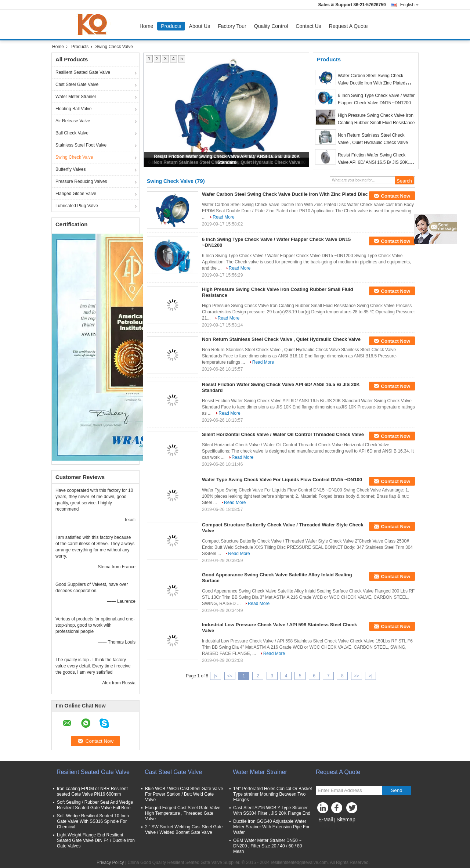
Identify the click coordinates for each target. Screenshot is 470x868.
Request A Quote (348, 26)
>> (357, 676)
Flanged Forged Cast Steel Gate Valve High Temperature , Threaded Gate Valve (183, 813)
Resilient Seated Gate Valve (83, 72)
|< (216, 676)
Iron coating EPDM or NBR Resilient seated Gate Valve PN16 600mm (92, 791)
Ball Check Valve (72, 133)
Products (171, 26)
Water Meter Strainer (76, 97)
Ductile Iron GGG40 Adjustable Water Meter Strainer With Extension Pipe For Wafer (271, 827)
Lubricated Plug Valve (77, 206)
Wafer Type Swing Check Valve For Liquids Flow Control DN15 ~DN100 (282, 480)
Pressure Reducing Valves (81, 181)
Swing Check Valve (74, 157)
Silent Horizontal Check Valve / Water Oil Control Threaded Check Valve (283, 434)
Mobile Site (329, 829)
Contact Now (396, 196)
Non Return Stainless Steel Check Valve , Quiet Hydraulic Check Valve (281, 339)
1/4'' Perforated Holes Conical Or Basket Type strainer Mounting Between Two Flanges (273, 794)
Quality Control (271, 26)
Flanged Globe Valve (76, 194)
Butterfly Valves (70, 169)
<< (230, 676)
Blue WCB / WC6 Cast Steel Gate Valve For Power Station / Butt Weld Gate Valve (184, 794)
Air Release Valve (73, 121)
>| (370, 676)
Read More (223, 217)
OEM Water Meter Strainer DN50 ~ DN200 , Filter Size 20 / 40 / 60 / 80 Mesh (267, 846)
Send (396, 790)
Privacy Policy (110, 862)
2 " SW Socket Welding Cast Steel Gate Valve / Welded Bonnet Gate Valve (184, 830)
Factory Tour (232, 26)
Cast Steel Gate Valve (77, 84)
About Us (200, 26)
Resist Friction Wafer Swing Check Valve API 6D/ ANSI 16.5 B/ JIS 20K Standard (373, 162)
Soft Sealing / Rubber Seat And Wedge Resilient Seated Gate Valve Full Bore (95, 805)
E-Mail (326, 820)
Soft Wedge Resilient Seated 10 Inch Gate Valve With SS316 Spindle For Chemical (93, 821)
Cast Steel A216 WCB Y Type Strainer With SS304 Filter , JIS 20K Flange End (272, 811)
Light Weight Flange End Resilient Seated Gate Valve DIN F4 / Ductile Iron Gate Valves (96, 840)
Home (146, 26)
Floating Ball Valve (74, 109)
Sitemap (346, 820)
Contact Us (308, 26)
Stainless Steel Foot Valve (81, 145)
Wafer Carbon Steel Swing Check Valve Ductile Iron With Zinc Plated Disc (372, 83)
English (409, 5)
